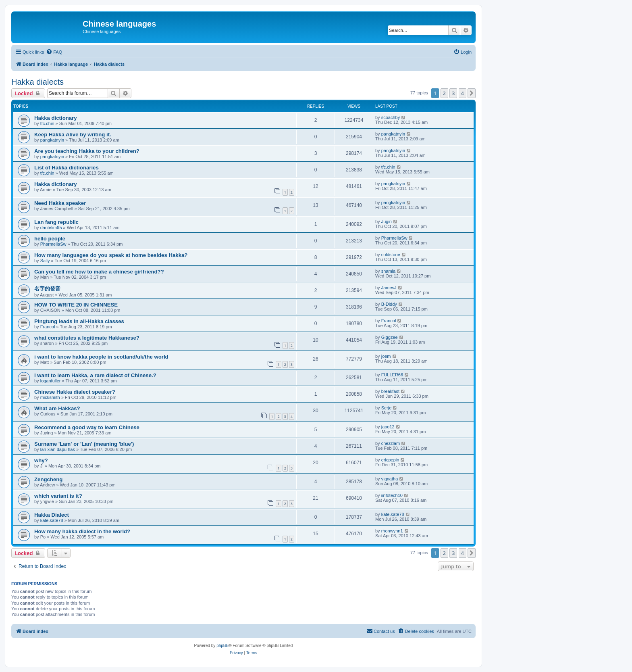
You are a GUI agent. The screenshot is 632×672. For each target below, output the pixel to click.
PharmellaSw (53, 244)
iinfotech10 (392, 495)
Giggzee (390, 337)
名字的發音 (47, 289)
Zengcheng (48, 479)
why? (41, 460)
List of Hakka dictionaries (67, 168)
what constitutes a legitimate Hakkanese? (87, 338)
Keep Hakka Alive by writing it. (73, 135)
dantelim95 (51, 227)
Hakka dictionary (56, 118)
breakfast (390, 391)
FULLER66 (392, 375)
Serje (387, 408)
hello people (50, 239)
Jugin (387, 221)
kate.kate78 (52, 520)
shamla (388, 271)
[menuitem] (54, 52)
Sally (45, 261)
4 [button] (463, 93)
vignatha (390, 479)
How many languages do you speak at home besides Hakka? (111, 255)
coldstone (391, 255)
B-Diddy (389, 304)
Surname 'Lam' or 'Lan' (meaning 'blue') (84, 444)
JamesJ (389, 288)
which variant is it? (58, 496)
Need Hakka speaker (60, 203)
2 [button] (444, 93)
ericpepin (390, 460)
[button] (472, 93)
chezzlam (391, 443)
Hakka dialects (37, 82)
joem (386, 356)
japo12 (388, 427)
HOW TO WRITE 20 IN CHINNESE (76, 305)
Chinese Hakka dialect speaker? (75, 392)
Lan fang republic (56, 222)
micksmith (50, 397)
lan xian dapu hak (58, 449)
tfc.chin (47, 123)
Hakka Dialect (52, 515)
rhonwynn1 (392, 531)
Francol (48, 327)
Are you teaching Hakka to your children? (87, 151)
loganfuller (51, 381)
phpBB (222, 646)
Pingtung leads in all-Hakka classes (79, 321)
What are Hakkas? (57, 408)
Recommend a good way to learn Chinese (87, 427)
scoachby (391, 117)
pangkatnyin (52, 140)
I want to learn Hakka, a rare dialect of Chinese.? (95, 375)
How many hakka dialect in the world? (82, 531)
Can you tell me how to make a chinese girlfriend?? (99, 272)
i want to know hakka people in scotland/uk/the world (101, 357)
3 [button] (453, 93)
